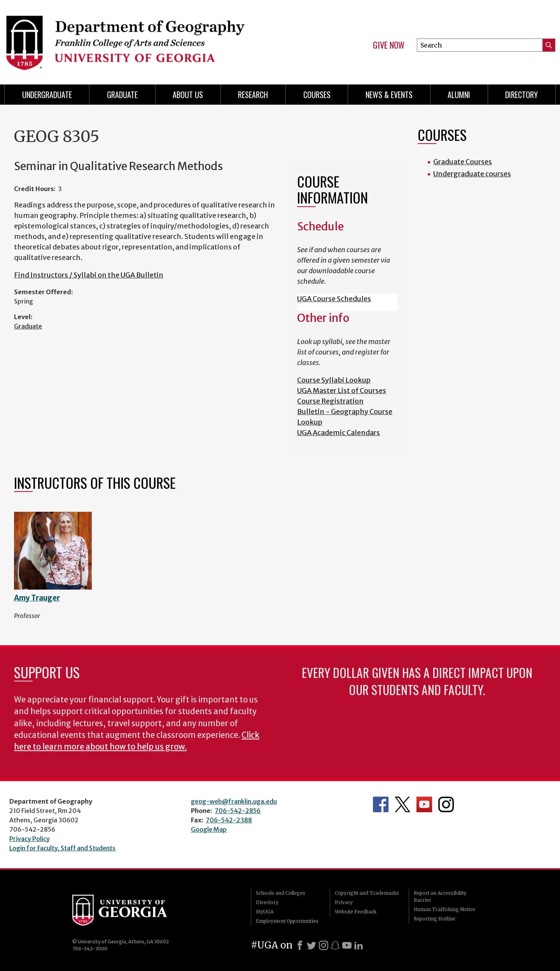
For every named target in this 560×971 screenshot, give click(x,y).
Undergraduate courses (472, 174)
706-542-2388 (229, 820)
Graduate (28, 326)
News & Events (389, 95)
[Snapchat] (335, 945)
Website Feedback (356, 912)
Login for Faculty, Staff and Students (62, 848)
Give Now (389, 45)
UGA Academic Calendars (339, 433)
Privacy (344, 902)
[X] (311, 945)
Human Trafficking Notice (444, 909)
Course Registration (330, 401)
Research (253, 95)
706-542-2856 (238, 811)
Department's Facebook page (381, 804)
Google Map (209, 829)
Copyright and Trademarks (367, 893)
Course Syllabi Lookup (334, 380)
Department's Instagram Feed (446, 804)
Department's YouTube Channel (424, 804)
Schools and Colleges (281, 893)
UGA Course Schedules (334, 299)
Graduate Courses (463, 162)
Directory (521, 95)
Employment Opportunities (287, 921)
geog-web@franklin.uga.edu (234, 801)
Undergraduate (47, 95)
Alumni (459, 95)
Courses (317, 95)
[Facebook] (300, 945)
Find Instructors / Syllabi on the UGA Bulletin (89, 275)
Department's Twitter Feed (402, 804)
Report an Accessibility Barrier (440, 896)
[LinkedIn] (359, 945)
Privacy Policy (30, 839)
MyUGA (265, 912)
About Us (188, 95)
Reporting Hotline (435, 919)
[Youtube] (347, 945)
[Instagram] (324, 945)
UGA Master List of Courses (342, 391)
